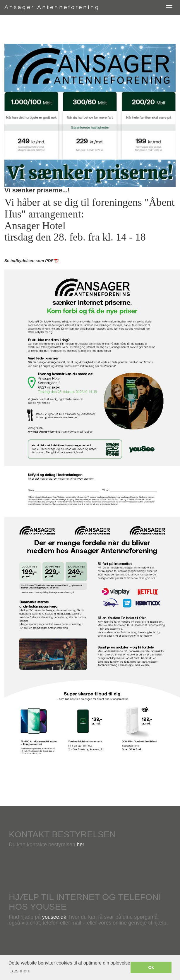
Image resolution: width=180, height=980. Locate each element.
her (80, 845)
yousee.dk (54, 917)
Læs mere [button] (20, 971)
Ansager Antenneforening (52, 7)
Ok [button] (151, 967)
